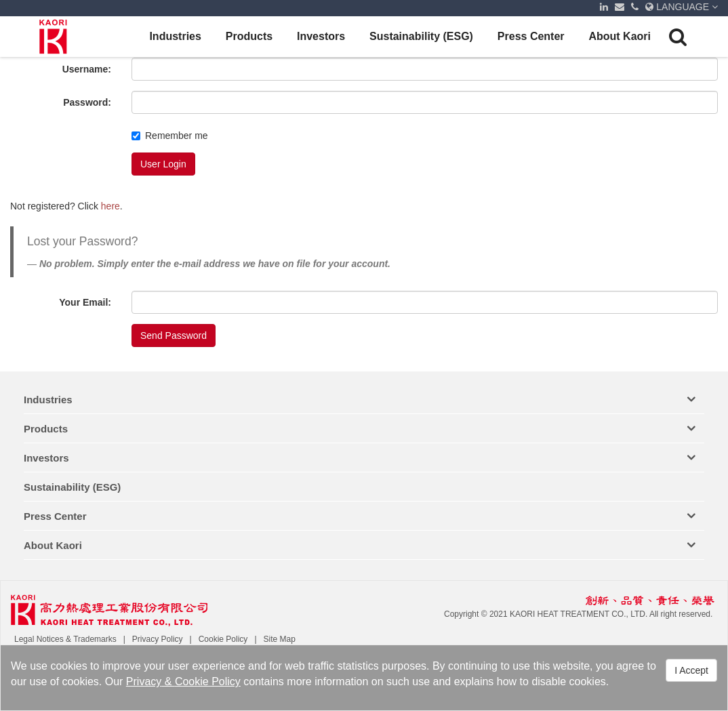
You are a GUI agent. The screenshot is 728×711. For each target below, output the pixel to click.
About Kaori (620, 36)
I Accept (691, 671)
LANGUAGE (682, 7)
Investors (321, 36)
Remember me (170, 136)
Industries (175, 36)
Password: (87, 102)
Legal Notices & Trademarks (65, 639)
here (110, 206)
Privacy (144, 682)
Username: (87, 69)
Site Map (280, 639)
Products (249, 36)
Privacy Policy (158, 639)
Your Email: (85, 302)
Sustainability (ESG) (421, 36)
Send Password (174, 336)
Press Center (531, 36)
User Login (163, 164)
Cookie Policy (208, 682)
